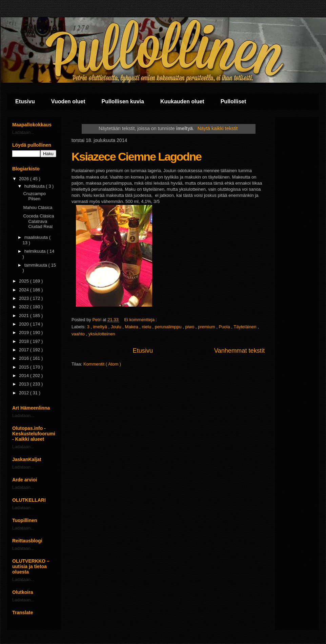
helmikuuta (36, 251)
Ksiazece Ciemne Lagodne (136, 157)
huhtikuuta (35, 186)
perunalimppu (169, 327)
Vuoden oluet (68, 101)
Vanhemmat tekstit (239, 351)
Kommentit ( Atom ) (102, 364)
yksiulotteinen (102, 334)
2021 (25, 316)
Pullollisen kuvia (123, 101)
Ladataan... (23, 132)
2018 (25, 341)
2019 (25, 333)
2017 (25, 350)
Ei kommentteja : (141, 320)
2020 (25, 324)
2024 (25, 290)
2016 (25, 358)
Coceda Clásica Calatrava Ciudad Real (38, 221)
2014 (25, 376)
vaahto (79, 334)
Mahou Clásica (38, 207)
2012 (25, 393)
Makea (132, 327)
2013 (25, 384)
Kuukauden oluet (182, 101)
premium (207, 327)
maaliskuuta (37, 237)
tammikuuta (36, 265)
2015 (25, 367)
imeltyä (101, 327)
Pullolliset (233, 101)
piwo (190, 327)
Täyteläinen (246, 327)
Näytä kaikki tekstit (218, 128)
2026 (25, 179)
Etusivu (25, 101)
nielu (147, 327)
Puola (225, 327)
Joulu (117, 327)
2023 (25, 298)
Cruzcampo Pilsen (34, 196)
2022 (25, 307)
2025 (25, 281)
